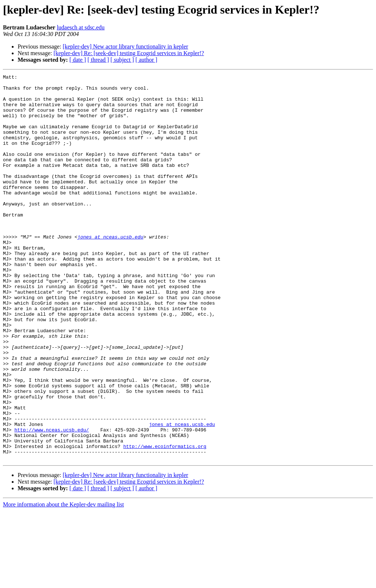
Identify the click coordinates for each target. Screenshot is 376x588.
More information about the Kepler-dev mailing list (63, 582)
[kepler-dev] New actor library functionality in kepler (126, 46)
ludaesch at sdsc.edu (81, 27)
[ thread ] (98, 60)
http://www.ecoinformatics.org (165, 521)
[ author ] (147, 60)
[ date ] (78, 60)
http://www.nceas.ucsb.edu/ (52, 501)
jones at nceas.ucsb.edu (110, 270)
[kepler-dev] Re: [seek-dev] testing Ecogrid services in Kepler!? (129, 53)
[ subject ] (122, 60)
